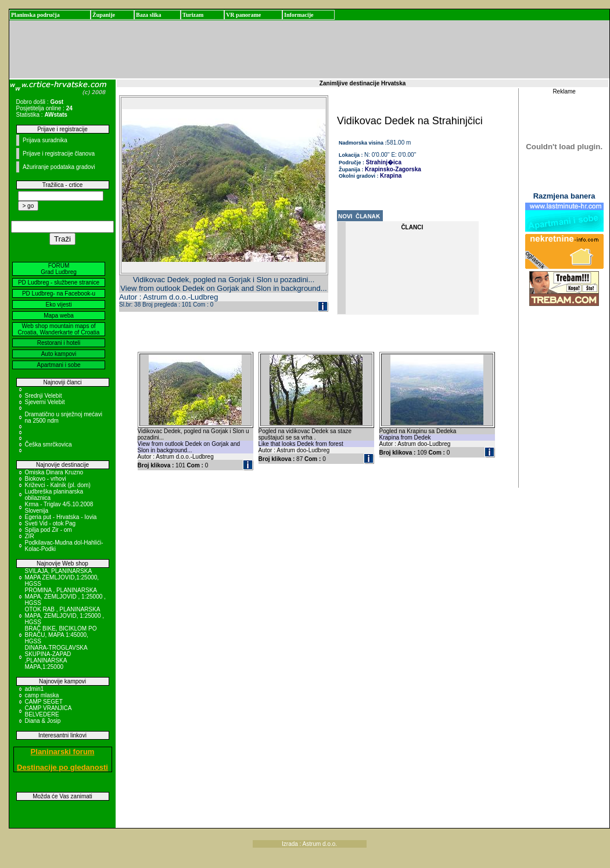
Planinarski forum (63, 752)
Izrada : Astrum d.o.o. (309, 844)
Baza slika (149, 15)
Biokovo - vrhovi (46, 479)
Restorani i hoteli (59, 343)
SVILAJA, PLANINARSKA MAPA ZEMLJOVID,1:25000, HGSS (62, 577)
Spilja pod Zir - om (49, 530)
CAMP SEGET (44, 702)
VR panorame (243, 15)
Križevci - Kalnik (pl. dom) (58, 485)
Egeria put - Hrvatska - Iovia (61, 517)
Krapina (391, 176)
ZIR (30, 536)
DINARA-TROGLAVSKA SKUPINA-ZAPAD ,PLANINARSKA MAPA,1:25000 (56, 657)
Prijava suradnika (45, 140)
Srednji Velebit (44, 396)
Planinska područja (35, 15)
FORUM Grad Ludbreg (59, 269)
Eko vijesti (58, 305)
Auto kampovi (59, 354)
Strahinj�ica (383, 162)
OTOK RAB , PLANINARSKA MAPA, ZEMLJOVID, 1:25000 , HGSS (65, 616)
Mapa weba (59, 316)
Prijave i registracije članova (59, 154)
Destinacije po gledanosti (62, 767)
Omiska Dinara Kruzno (54, 472)
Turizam (193, 15)
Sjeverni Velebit (45, 402)
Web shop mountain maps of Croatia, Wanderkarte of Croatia (59, 329)
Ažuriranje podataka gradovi (59, 167)
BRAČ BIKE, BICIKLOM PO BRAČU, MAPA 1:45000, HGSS (61, 635)
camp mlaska (42, 695)
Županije (104, 15)
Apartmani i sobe (58, 365)
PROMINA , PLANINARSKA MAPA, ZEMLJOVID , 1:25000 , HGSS (65, 597)
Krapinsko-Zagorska (393, 169)
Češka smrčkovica (49, 444)
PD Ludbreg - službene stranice (59, 282)
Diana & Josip (43, 721)
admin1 (35, 689)
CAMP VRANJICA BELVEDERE (48, 711)
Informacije (299, 15)
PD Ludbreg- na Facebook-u (59, 293)
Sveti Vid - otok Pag (51, 523)
